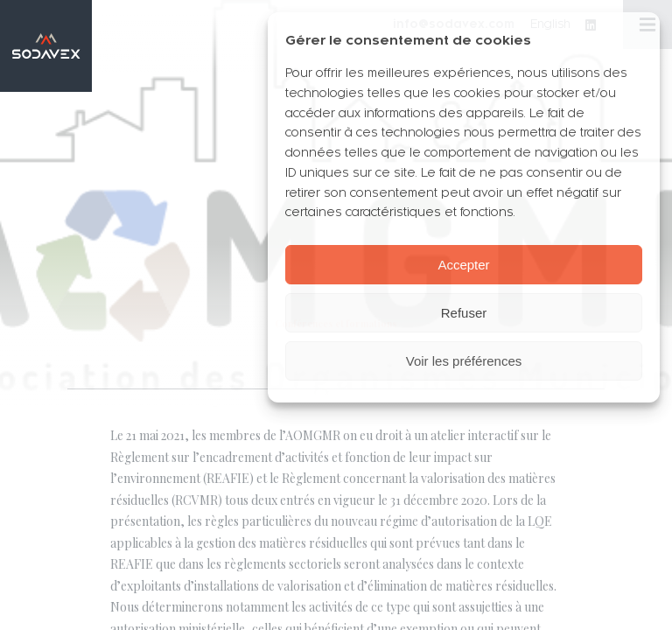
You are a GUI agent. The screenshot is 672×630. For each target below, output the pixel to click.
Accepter (463, 265)
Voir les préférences (464, 361)
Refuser (464, 313)
